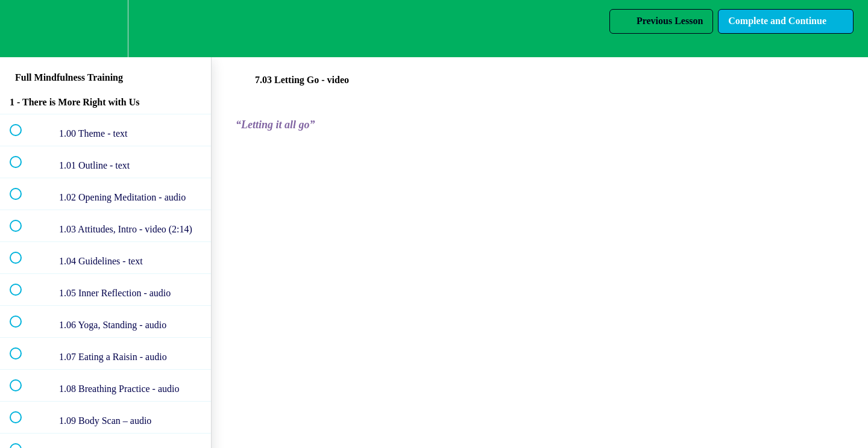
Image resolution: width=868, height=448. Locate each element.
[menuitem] (105, 29)
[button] (22, 29)
